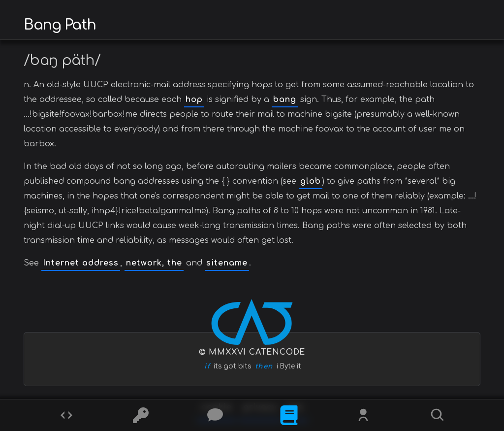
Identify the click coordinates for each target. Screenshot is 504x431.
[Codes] (66, 415)
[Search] (438, 415)
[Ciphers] (141, 415)
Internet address (81, 263)
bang (285, 99)
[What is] (289, 415)
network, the (154, 263)
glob (311, 181)
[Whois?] (363, 415)
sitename (227, 263)
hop (194, 99)
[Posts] (215, 415)
